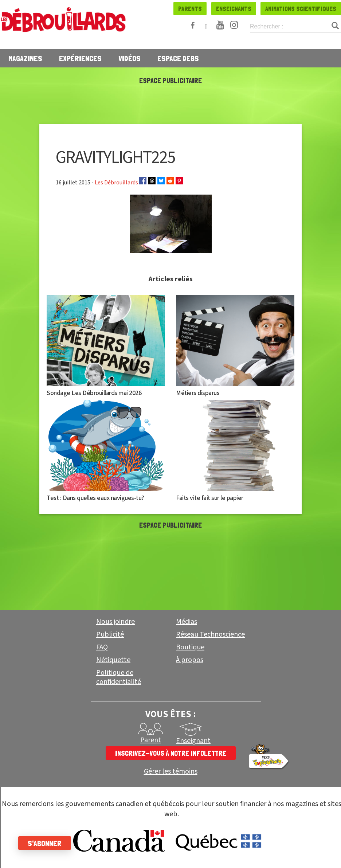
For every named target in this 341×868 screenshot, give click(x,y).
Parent (151, 740)
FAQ (102, 647)
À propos (190, 660)
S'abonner (45, 843)
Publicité (110, 634)
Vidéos (130, 58)
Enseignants (234, 9)
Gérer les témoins (171, 772)
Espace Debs (178, 58)
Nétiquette (113, 660)
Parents (190, 9)
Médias (187, 622)
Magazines (25, 58)
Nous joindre (115, 622)
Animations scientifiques (301, 9)
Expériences (80, 58)
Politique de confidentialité (119, 677)
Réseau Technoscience (210, 634)
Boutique (190, 647)
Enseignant (193, 741)
